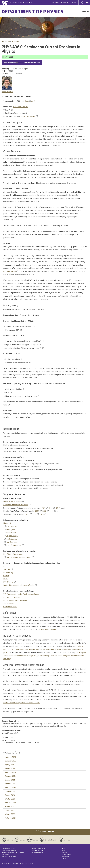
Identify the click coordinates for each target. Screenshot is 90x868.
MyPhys (74, 3)
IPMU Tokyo (10, 582)
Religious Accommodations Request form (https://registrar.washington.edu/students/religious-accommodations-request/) (45, 656)
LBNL (7, 579)
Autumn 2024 (10, 772)
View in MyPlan (11, 63)
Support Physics (45, 832)
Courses (7, 41)
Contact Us (65, 859)
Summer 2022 (11, 807)
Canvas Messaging (29, 116)
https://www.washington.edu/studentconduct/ (21, 703)
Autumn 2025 (10, 757)
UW (5, 566)
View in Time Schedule (32, 63)
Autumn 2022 (10, 803)
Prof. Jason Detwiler (21, 107)
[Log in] (81, 3)
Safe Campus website (48, 630)
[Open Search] (87, 3)
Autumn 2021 (10, 818)
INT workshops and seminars (15, 600)
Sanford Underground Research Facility (20, 585)
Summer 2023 (11, 791)
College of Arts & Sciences (60, 3)
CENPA (6, 576)
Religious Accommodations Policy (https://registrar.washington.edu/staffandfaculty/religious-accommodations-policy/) (43, 649)
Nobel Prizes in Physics (14, 502)
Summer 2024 (11, 776)
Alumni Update (66, 855)
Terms (64, 851)
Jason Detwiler (7, 92)
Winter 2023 (10, 799)
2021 (45, 508)
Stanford (8, 569)
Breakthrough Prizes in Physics (17, 505)
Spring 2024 (10, 780)
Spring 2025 (10, 765)
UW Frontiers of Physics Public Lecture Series (21, 594)
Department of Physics (32, 11)
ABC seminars (9, 603)
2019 (59, 508)
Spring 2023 (10, 795)
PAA (28, 101)
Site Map (64, 853)
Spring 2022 (15, 41)
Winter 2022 (10, 814)
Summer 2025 (11, 761)
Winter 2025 (10, 769)
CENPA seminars (10, 607)
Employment (65, 857)
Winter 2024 (10, 784)
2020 (52, 508)
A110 (33, 101)
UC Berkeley (9, 573)
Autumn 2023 (10, 788)
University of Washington (14, 863)
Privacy (64, 849)
